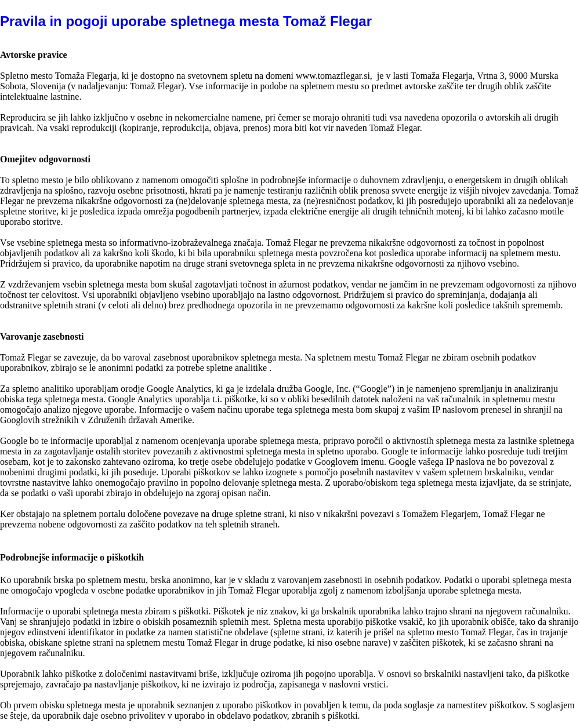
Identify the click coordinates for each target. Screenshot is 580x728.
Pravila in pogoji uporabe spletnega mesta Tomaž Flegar (186, 21)
